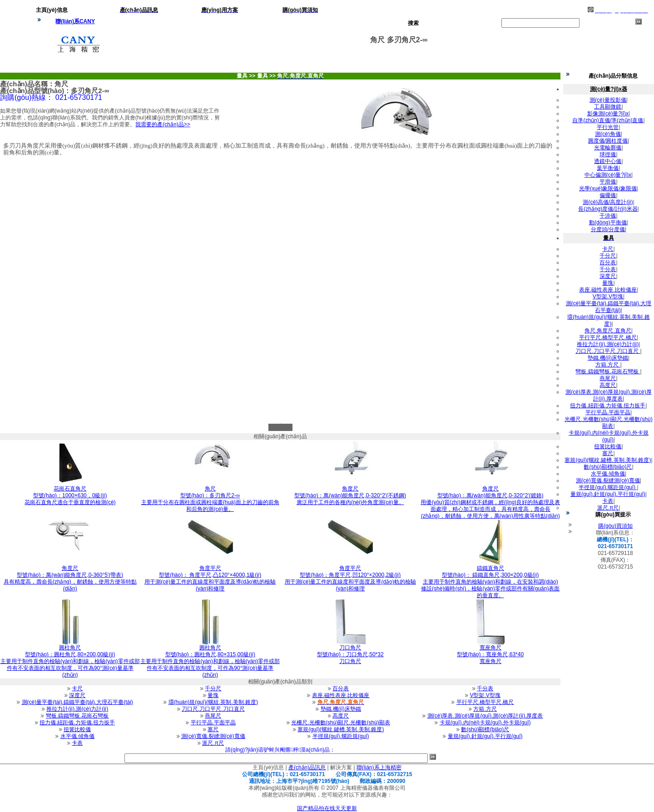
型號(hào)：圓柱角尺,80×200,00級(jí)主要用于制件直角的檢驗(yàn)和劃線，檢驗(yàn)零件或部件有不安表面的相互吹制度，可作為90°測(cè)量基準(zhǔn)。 (70, 661)
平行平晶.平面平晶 (213, 723)
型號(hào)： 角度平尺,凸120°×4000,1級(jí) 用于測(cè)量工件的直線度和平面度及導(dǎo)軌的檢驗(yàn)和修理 (210, 578)
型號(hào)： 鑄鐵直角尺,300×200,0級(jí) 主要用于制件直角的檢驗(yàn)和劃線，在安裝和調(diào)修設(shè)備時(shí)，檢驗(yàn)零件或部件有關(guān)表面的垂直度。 (490, 582)
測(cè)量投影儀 (608, 100)
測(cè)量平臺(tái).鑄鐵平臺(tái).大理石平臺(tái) (77, 702)
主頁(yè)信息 (268, 767)
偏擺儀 (608, 195)
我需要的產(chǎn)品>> (163, 124)
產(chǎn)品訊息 (307, 767)
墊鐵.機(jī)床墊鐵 (341, 709)
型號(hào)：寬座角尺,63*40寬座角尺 (490, 654)
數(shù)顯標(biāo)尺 (485, 729)
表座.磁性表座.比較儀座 (341, 695)
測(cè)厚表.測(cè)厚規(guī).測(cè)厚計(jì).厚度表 (485, 716)
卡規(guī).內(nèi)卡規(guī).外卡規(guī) (485, 723)
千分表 (485, 688)
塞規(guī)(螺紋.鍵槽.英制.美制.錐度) (341, 729)
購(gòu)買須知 (615, 526)
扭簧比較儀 (77, 729)
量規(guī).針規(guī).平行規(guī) (485, 736)
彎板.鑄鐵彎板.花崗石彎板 (77, 716)
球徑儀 (608, 154)
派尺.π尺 (213, 743)
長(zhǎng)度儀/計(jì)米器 (608, 209)
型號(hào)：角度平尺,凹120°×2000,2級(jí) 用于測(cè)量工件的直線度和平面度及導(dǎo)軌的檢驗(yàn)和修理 (350, 578)
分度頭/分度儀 (608, 229)
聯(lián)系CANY (75, 21)
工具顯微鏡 (608, 107)
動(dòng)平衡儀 (608, 223)
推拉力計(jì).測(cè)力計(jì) (77, 709)
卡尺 (77, 688)
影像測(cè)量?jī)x (608, 114)
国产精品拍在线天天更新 (327, 808)
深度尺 (77, 695)
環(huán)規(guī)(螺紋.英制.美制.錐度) (213, 702)
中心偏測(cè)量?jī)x (608, 175)
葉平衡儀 (608, 168)
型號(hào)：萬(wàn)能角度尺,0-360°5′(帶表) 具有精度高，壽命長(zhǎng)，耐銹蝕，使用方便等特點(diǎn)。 (70, 578)
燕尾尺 (213, 716)
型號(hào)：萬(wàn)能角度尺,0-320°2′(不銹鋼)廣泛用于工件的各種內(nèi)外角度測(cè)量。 (350, 495)
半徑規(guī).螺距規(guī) (341, 736)
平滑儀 (608, 182)
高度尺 (341, 716)
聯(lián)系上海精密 (379, 767)
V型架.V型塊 (485, 695)
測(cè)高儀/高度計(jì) (608, 202)
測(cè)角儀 (608, 134)
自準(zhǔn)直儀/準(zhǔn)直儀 (608, 120)
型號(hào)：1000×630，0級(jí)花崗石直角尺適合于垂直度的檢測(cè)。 (70, 495)
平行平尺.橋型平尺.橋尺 (485, 702)
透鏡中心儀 (608, 161)
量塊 (213, 695)
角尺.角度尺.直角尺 (608, 331)
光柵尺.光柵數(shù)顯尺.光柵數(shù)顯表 (340, 723)
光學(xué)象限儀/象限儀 (608, 188)
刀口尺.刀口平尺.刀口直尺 (213, 709)
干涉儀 (608, 216)
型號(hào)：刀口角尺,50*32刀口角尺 (350, 654)
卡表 (77, 743)
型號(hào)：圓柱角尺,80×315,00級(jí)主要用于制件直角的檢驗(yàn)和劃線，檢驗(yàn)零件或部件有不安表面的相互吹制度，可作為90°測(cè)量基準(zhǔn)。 (210, 661)
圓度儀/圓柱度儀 (608, 141)
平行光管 (608, 127)
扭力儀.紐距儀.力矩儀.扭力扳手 (77, 723)
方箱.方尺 (485, 709)
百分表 (341, 688)
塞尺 (213, 729)
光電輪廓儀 (608, 148)
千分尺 (213, 688)
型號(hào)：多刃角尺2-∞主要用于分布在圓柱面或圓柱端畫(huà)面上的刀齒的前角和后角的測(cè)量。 (210, 499)
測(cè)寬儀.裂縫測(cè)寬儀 (213, 736)
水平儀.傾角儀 (77, 736)
